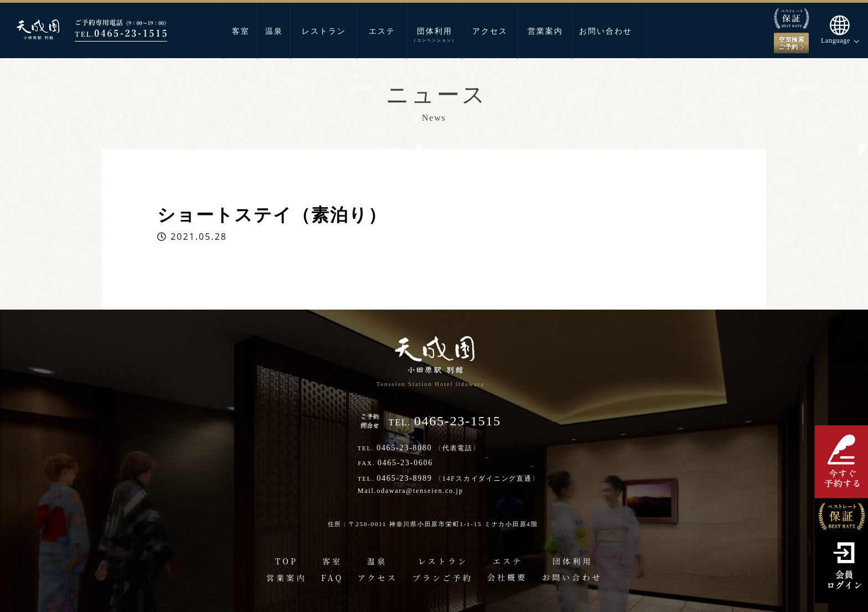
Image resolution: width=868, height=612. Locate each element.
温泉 (274, 31)
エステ (382, 31)
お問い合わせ (606, 31)
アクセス (490, 31)
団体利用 (434, 35)
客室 (241, 31)
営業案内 (545, 31)
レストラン (324, 31)
